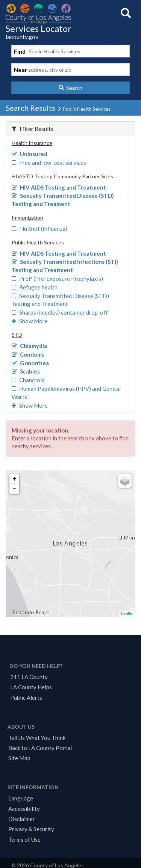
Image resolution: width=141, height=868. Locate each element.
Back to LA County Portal (40, 748)
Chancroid (28, 380)
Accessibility (24, 809)
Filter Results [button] (33, 129)
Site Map (19, 758)
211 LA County (29, 677)
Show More (30, 321)
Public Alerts (26, 698)
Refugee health (35, 287)
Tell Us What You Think (37, 738)
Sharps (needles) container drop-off (60, 312)
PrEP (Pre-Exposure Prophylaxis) (57, 279)
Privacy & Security (31, 829)
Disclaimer (22, 819)
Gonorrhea (30, 363)
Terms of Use (24, 839)
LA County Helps (31, 687)
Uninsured (30, 154)
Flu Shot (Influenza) (39, 229)
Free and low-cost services (49, 163)
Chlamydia (29, 346)
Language (21, 798)
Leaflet (127, 613)
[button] (70, 88)
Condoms (28, 354)
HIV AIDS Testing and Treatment (59, 187)
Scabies (26, 371)
